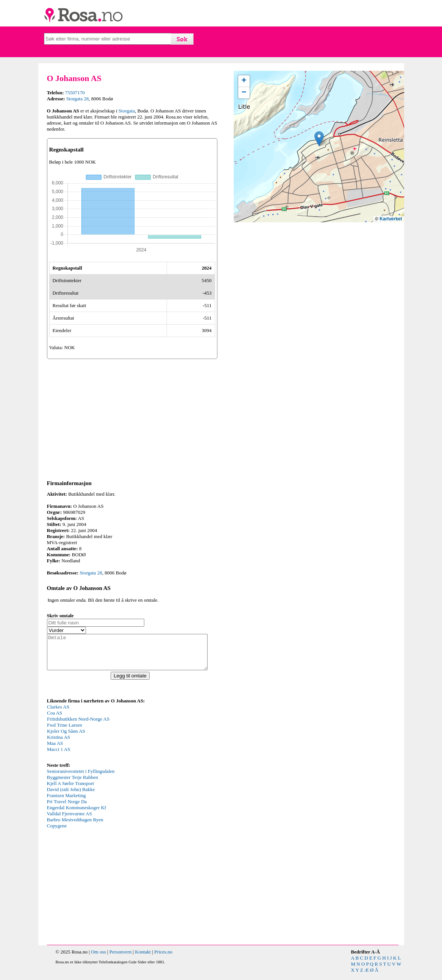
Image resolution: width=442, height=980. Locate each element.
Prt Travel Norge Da (67, 808)
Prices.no (163, 959)
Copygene (57, 833)
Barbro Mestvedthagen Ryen (75, 826)
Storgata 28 (77, 99)
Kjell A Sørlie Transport (71, 790)
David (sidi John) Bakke (71, 796)
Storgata (127, 111)
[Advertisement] (132, 418)
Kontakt (143, 959)
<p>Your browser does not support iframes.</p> (104, 739)
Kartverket (391, 219)
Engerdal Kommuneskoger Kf (77, 814)
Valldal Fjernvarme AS (70, 820)
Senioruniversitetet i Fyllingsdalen (81, 778)
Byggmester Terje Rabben (73, 784)
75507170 (75, 93)
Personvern (121, 959)
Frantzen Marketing (66, 802)
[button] (319, 139)
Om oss (98, 959)
